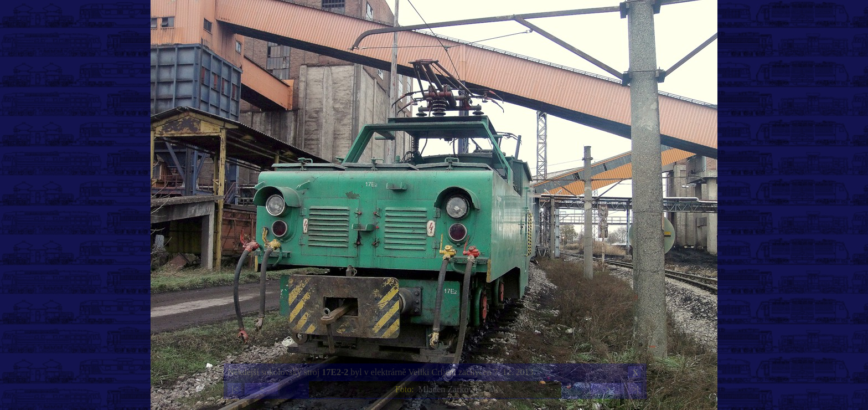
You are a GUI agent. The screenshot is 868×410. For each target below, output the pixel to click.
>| (635, 389)
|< (235, 389)
